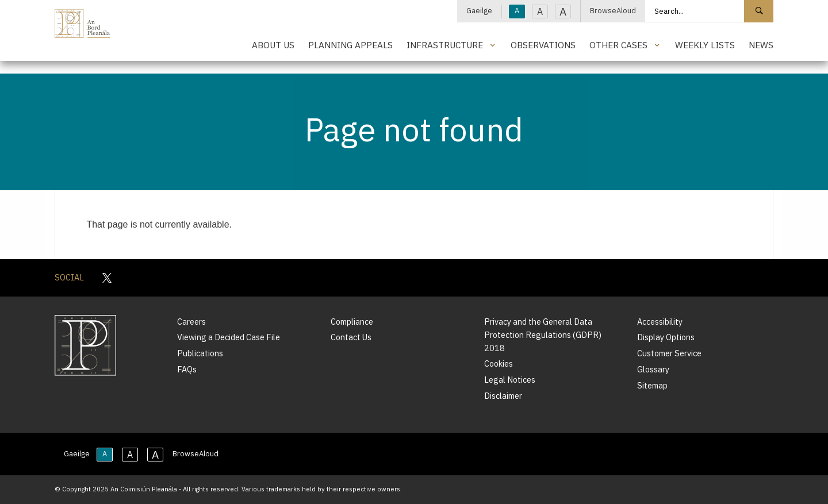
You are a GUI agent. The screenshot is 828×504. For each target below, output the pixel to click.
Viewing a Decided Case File (229, 337)
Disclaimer (503, 396)
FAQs (187, 369)
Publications (200, 353)
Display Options (666, 337)
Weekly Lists (705, 45)
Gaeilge (479, 11)
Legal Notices (510, 380)
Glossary (653, 369)
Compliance (352, 322)
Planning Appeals (350, 45)
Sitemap (652, 385)
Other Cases (618, 45)
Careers (191, 322)
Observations (543, 45)
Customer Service (669, 353)
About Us (273, 45)
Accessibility (660, 322)
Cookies (499, 363)
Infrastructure (445, 45)
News (761, 45)
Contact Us (351, 337)
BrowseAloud (613, 11)
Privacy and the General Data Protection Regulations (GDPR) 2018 (543, 335)
